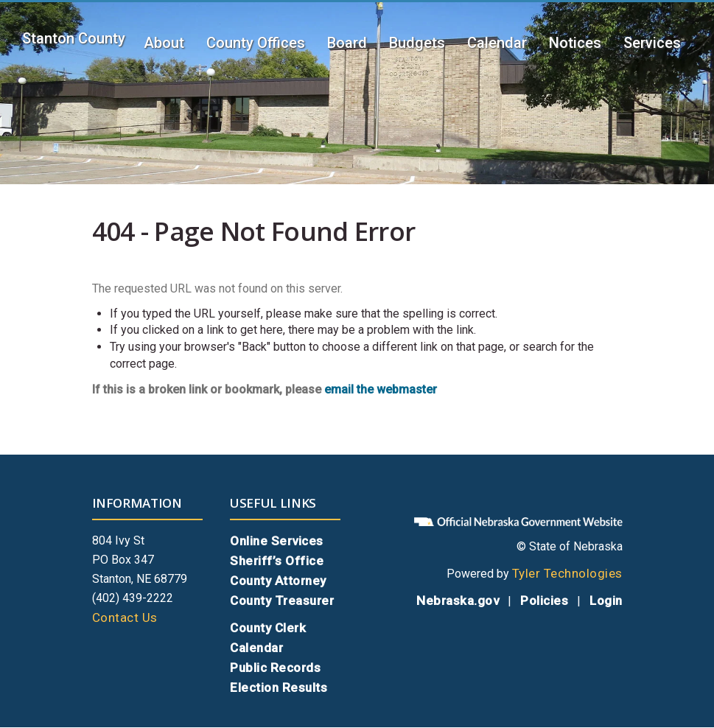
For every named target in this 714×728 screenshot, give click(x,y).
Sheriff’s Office (277, 561)
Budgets (417, 43)
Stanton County (74, 38)
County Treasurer (282, 601)
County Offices (256, 43)
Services (652, 43)
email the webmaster (381, 389)
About (164, 43)
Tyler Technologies (567, 573)
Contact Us (125, 617)
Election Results (279, 687)
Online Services (277, 541)
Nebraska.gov (458, 601)
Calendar (497, 43)
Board (347, 43)
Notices (575, 43)
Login (606, 601)
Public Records (275, 668)
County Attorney (278, 581)
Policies (544, 601)
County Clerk (268, 628)
